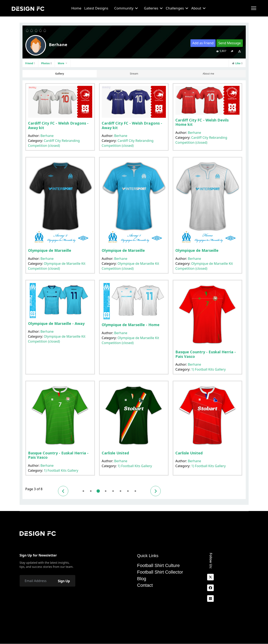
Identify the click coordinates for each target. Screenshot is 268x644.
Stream (134, 74)
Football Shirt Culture (159, 566)
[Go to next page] (156, 491)
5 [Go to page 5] (113, 491)
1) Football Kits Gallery (208, 369)
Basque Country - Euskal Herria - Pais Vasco (206, 354)
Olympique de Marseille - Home (131, 325)
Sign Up (64, 581)
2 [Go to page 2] (91, 491)
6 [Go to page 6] (120, 491)
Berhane (47, 136)
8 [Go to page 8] (135, 491)
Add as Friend (203, 43)
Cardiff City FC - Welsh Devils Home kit (202, 122)
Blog (142, 579)
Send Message (229, 43)
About (196, 8)
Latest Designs (96, 8)
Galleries (151, 8)
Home (76, 8)
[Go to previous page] (63, 491)
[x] (210, 577)
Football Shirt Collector (160, 572)
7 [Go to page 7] (128, 491)
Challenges (175, 8)
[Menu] (254, 8)
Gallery (60, 74)
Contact (145, 585)
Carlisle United (115, 453)
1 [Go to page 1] (83, 491)
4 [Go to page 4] (106, 491)
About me (208, 74)
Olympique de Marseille (50, 250)
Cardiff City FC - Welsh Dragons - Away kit (58, 125)
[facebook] (210, 588)
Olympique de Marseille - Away (56, 323)
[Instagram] (210, 599)
